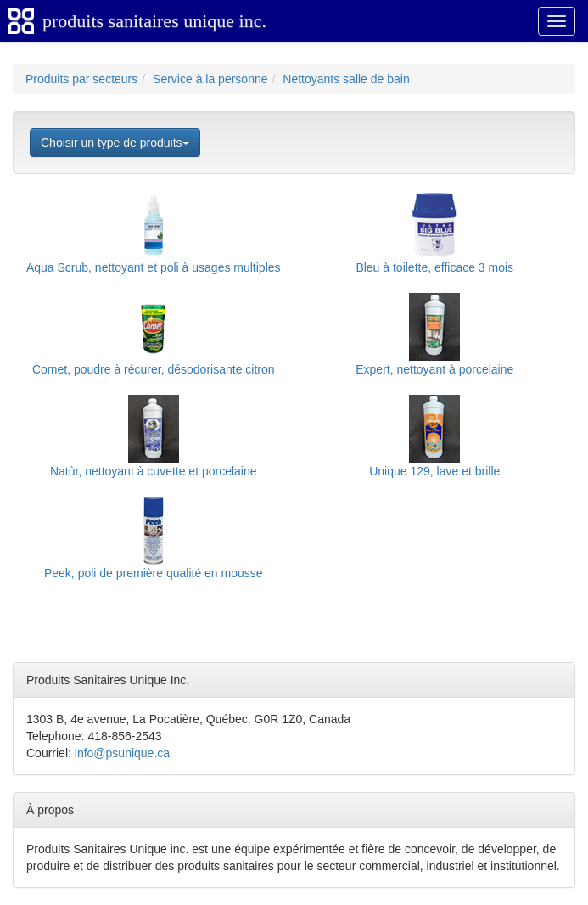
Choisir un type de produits (115, 143)
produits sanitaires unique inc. (154, 21)
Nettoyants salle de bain (346, 79)
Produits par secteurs (81, 79)
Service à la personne (210, 79)
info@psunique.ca (122, 753)
